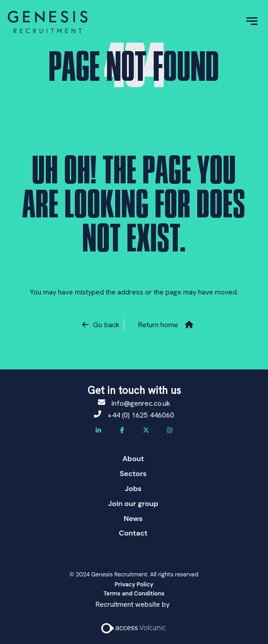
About (133, 459)
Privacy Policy (134, 584)
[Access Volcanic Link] (134, 627)
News (133, 519)
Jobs (133, 489)
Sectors (133, 474)
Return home (158, 325)
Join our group (133, 504)
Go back (106, 325)
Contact (133, 533)
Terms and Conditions (134, 593)
